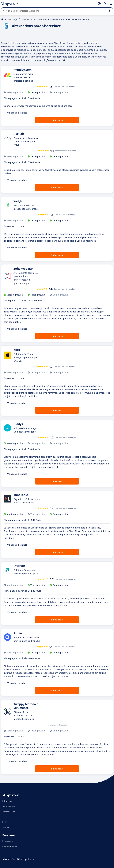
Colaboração (12, 19)
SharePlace (55, 19)
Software (6, 827)
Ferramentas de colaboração (34, 19)
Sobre (5, 822)
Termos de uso (9, 812)
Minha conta (8, 841)
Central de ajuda (9, 846)
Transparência (9, 806)
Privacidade (7, 801)
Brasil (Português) (23, 859)
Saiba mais (57, 120)
